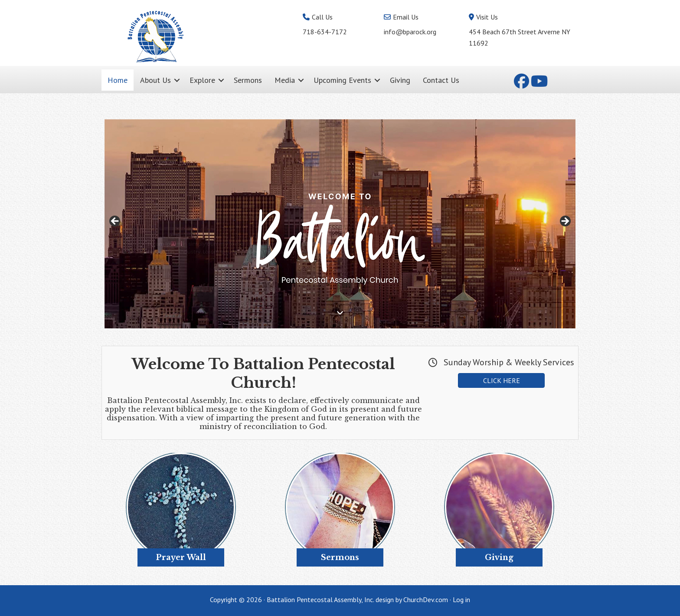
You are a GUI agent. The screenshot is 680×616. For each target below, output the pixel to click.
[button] (177, 80)
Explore (202, 80)
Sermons (248, 80)
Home (118, 80)
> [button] (565, 222)
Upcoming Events (342, 80)
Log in (461, 600)
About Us (155, 80)
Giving (400, 80)
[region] (340, 224)
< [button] (115, 222)
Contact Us (441, 80)
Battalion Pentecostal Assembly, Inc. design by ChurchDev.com (357, 600)
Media (285, 80)
